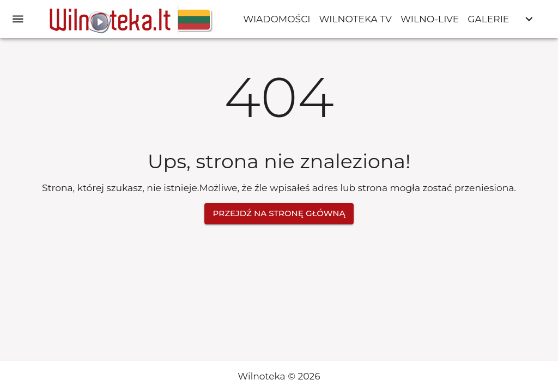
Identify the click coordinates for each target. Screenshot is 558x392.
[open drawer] (18, 19)
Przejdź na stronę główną (279, 213)
